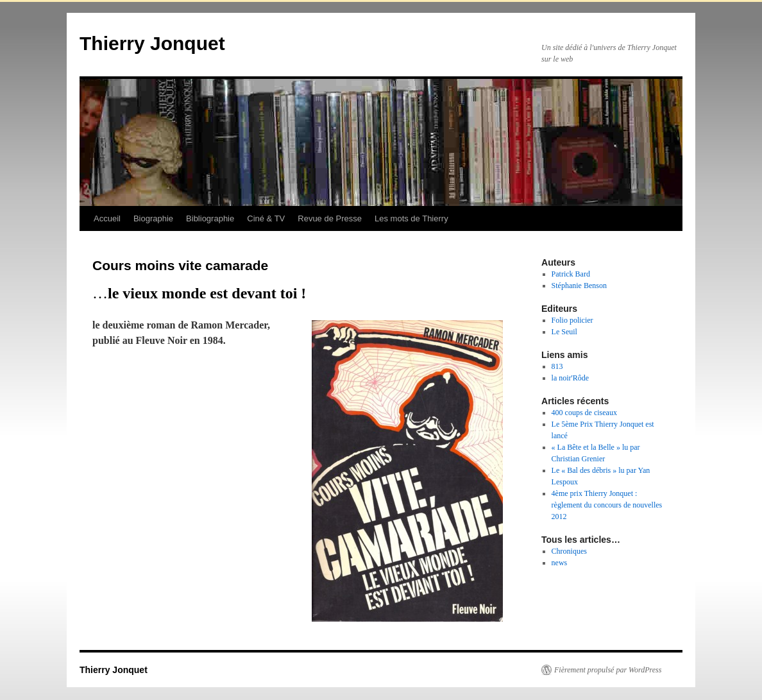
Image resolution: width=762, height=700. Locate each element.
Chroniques (569, 551)
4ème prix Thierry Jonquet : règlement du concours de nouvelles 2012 (607, 505)
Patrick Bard (571, 274)
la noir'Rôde (570, 378)
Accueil (107, 218)
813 (557, 366)
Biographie (153, 218)
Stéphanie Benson (579, 286)
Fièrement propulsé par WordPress (608, 670)
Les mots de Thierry (411, 218)
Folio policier (572, 320)
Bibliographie (210, 218)
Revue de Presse (330, 218)
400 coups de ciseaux (584, 413)
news (560, 563)
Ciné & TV (266, 218)
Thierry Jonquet (152, 43)
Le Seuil (564, 332)
